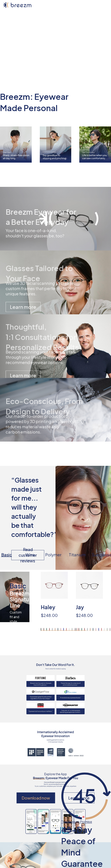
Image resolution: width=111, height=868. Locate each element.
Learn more (23, 307)
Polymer (53, 555)
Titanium (77, 555)
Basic (6, 555)
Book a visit (55, 53)
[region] (76, 601)
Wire (30, 555)
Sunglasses (103, 555)
